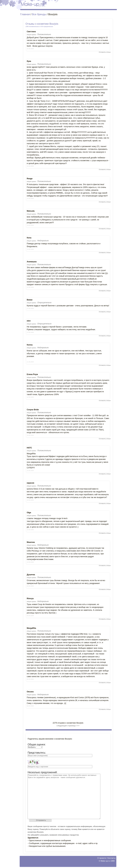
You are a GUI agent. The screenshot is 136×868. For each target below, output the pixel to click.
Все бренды (39, 14)
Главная (25, 14)
